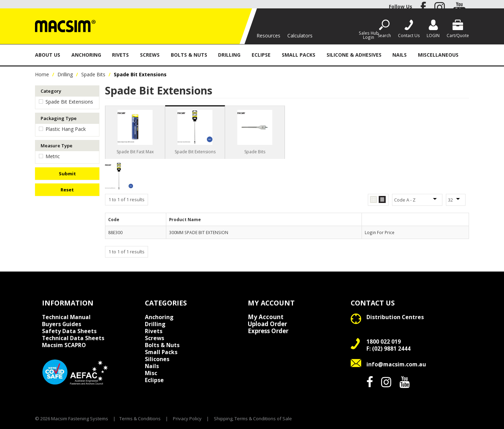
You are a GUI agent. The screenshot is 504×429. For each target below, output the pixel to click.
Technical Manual (66, 317)
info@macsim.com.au (396, 364)
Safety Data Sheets (69, 331)
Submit (67, 174)
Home (42, 74)
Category (51, 91)
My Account (266, 317)
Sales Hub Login (369, 35)
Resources (268, 36)
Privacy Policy (187, 419)
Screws (150, 55)
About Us (48, 55)
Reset (67, 190)
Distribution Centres (395, 317)
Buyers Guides (62, 324)
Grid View (373, 200)
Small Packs (299, 55)
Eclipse (261, 55)
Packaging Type (59, 118)
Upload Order (267, 324)
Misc (151, 373)
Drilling (229, 55)
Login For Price (380, 232)
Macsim (64, 345)
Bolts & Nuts (189, 55)
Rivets (120, 55)
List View (382, 200)
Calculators (300, 36)
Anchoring (86, 55)
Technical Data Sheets (73, 338)
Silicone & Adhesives (354, 55)
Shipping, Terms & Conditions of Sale (253, 419)
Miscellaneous (438, 55)
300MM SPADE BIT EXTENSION (199, 232)
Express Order (268, 331)
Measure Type (57, 146)
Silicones (157, 359)
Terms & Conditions (140, 419)
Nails (400, 55)
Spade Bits (93, 74)
